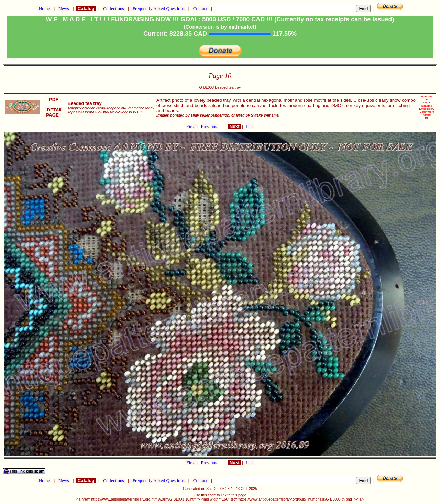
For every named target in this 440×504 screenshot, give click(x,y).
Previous (210, 126)
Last (250, 126)
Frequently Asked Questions (158, 8)
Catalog (86, 8)
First (191, 126)
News (64, 8)
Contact (200, 8)
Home (44, 8)
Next (234, 126)
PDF (54, 100)
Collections (114, 8)
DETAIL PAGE (54, 112)
